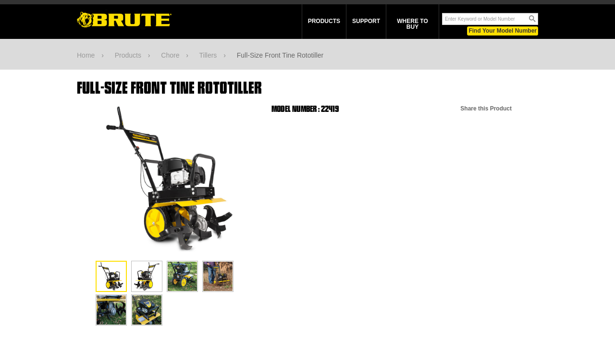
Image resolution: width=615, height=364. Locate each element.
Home (86, 55)
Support (366, 21)
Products (324, 21)
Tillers (208, 55)
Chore (170, 55)
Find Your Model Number (503, 31)
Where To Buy (412, 24)
